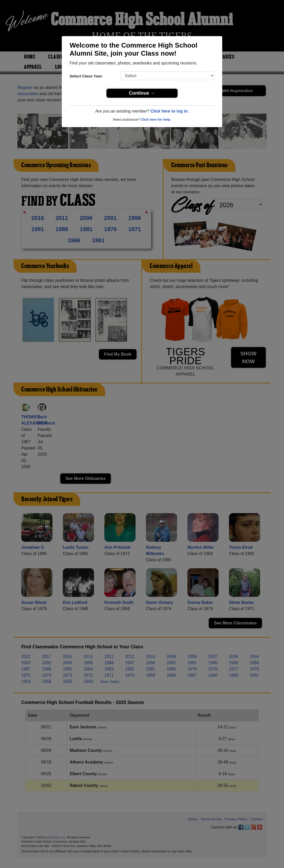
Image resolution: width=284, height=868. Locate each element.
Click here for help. (156, 119)
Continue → (142, 93)
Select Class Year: (86, 76)
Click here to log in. (170, 111)
